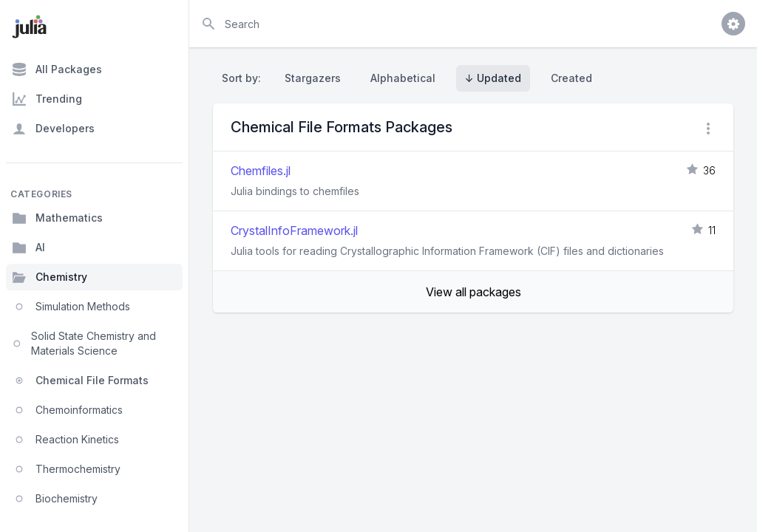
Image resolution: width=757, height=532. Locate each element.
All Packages (57, 69)
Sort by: (244, 78)
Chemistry (50, 277)
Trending (47, 99)
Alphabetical (403, 78)
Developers (53, 129)
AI (28, 248)
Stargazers (313, 78)
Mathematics (57, 218)
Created (571, 78)
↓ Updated (493, 78)
